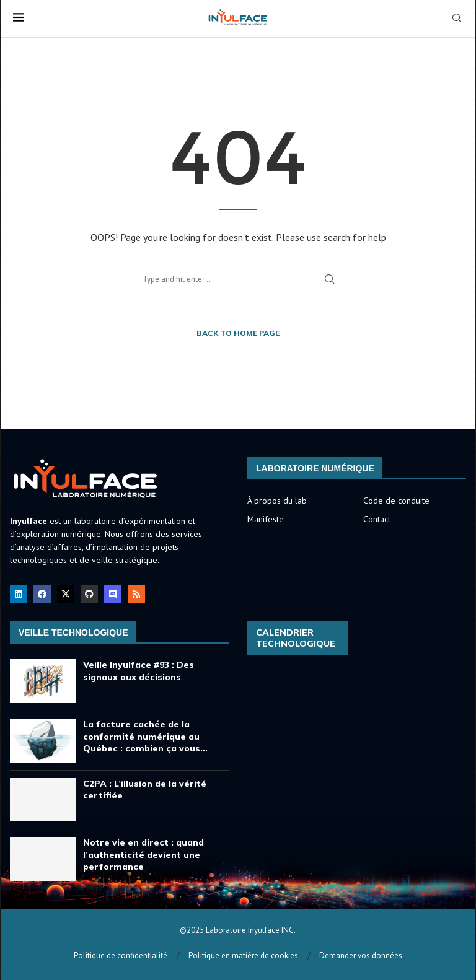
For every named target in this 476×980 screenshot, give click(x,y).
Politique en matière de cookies (243, 956)
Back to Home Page (238, 333)
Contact (377, 519)
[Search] (457, 19)
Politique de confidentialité (121, 956)
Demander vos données (361, 956)
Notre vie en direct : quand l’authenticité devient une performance (143, 855)
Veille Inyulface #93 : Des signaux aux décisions (139, 671)
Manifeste (266, 519)
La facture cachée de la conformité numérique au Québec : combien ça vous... (145, 736)
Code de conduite (396, 501)
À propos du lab (277, 501)
